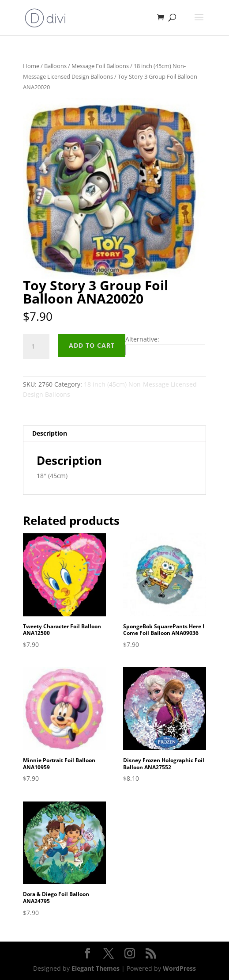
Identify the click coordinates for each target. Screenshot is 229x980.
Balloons (55, 66)
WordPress (179, 968)
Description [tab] (50, 433)
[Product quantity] (36, 346)
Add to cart (92, 345)
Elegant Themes (96, 968)
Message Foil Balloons (100, 66)
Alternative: (142, 339)
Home (31, 66)
